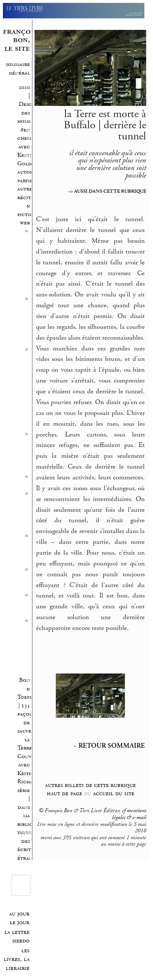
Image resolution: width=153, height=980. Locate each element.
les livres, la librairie (17, 959)
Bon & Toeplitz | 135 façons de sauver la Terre (29, 714)
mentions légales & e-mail (129, 814)
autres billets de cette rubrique (90, 785)
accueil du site (114, 793)
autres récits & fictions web (28, 206)
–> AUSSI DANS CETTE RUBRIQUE (107, 191)
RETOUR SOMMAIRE (112, 746)
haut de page (64, 793)
